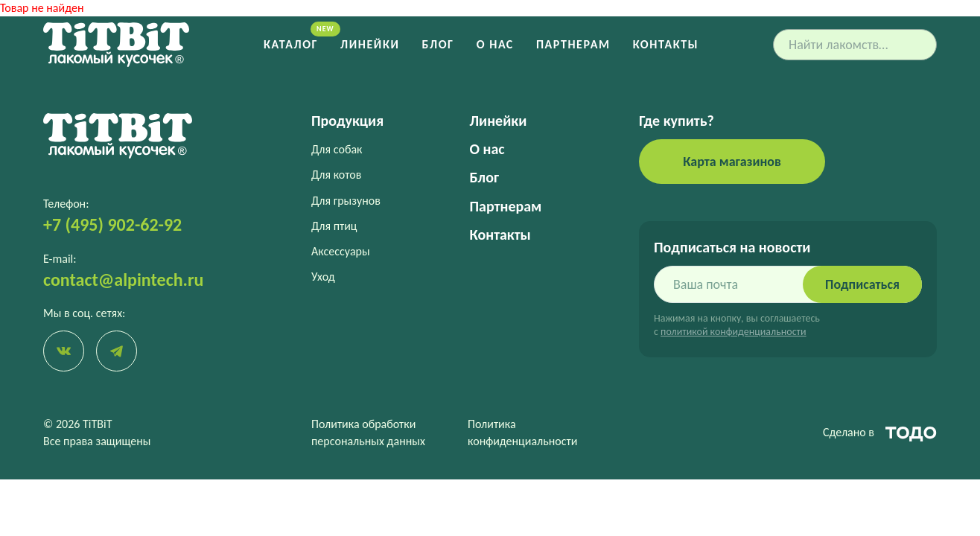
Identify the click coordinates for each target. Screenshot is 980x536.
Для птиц (334, 226)
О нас (495, 44)
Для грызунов (346, 201)
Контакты (666, 44)
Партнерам (573, 44)
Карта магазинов (732, 162)
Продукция (347, 121)
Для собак (337, 149)
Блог (438, 44)
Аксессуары (341, 251)
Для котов (336, 175)
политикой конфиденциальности (733, 332)
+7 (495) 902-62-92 (112, 224)
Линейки (370, 44)
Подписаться (862, 284)
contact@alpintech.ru (123, 280)
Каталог (291, 44)
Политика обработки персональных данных (368, 432)
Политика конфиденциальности (522, 432)
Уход (323, 277)
